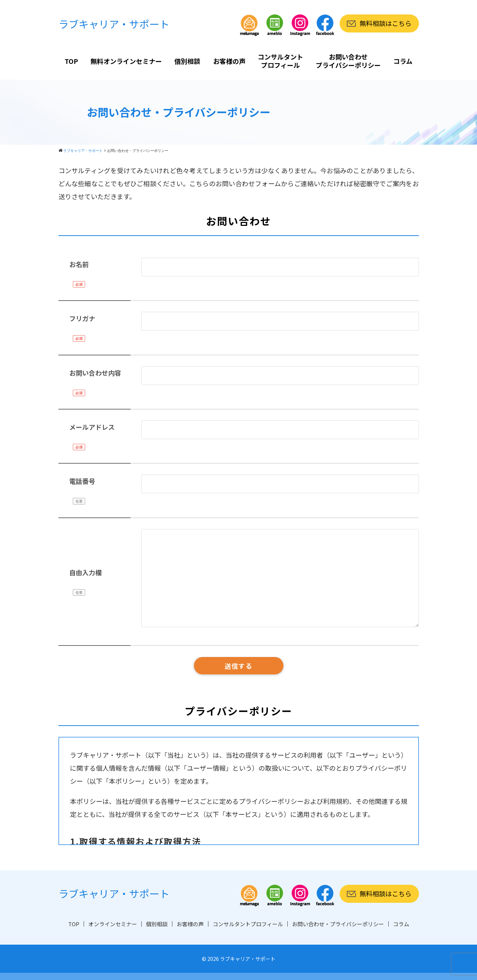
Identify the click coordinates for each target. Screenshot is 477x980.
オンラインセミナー (113, 924)
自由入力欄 (85, 572)
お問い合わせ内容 (95, 373)
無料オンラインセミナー (126, 61)
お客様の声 (229, 61)
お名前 (79, 264)
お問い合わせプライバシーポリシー (348, 61)
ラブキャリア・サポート (114, 24)
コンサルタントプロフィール (281, 61)
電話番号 (82, 481)
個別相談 (187, 61)
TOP (71, 61)
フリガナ (82, 318)
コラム (403, 61)
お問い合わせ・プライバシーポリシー (338, 924)
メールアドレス (92, 427)
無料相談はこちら (385, 23)
